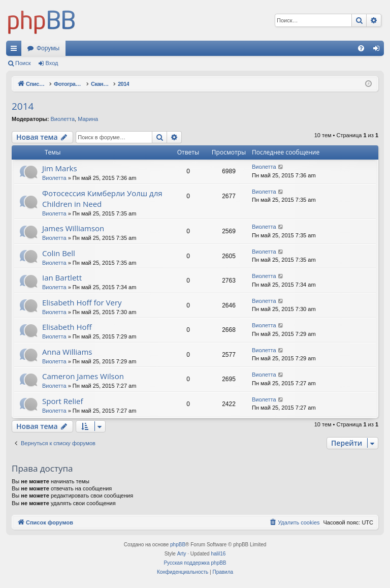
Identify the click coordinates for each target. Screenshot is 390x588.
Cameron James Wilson (83, 376)
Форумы (48, 48)
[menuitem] (361, 48)
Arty (182, 554)
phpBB (178, 545)
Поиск (23, 63)
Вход (52, 63)
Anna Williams (67, 352)
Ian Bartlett (62, 277)
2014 (23, 106)
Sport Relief (63, 401)
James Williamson (73, 228)
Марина (88, 119)
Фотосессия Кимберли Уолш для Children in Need (102, 198)
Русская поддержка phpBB (195, 563)
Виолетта (62, 119)
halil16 (218, 554)
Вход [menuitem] (379, 50)
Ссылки (16, 50)
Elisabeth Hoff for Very (82, 302)
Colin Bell (59, 253)
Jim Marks (60, 168)
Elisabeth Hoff (67, 327)
